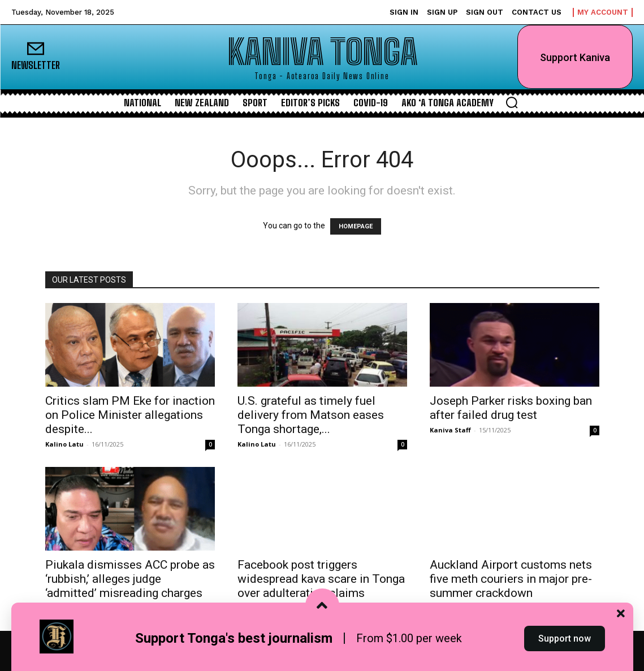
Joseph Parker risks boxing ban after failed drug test (511, 408)
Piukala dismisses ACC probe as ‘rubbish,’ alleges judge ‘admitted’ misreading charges (130, 579)
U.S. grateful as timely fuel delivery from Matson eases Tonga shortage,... (311, 415)
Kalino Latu (64, 444)
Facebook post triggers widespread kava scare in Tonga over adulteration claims (321, 579)
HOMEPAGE (356, 226)
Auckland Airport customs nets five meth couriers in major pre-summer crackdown (511, 579)
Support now (565, 650)
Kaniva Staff (450, 430)
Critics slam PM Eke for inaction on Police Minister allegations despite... (130, 415)
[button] (512, 102)
